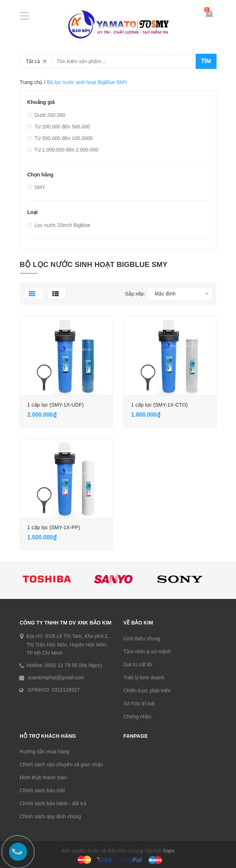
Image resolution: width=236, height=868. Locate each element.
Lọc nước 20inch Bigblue (59, 225)
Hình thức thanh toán (43, 777)
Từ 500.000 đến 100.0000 (60, 138)
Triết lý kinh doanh (144, 678)
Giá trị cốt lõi (138, 665)
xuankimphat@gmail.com (56, 678)
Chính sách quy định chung (51, 816)
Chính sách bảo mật (43, 790)
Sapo (169, 851)
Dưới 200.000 (46, 115)
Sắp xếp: (135, 294)
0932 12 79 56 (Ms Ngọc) (74, 665)
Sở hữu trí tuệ (139, 703)
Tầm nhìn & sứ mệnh (147, 652)
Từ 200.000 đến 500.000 (59, 127)
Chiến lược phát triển (147, 691)
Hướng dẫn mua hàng (44, 751)
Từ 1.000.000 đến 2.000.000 (63, 150)
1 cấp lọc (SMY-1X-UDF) (56, 405)
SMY (36, 187)
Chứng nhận (138, 716)
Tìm (206, 61)
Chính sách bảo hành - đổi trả (53, 803)
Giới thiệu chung (142, 639)
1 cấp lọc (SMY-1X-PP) (54, 527)
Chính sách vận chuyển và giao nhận (61, 764)
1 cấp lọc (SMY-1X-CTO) (160, 405)
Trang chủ (31, 82)
